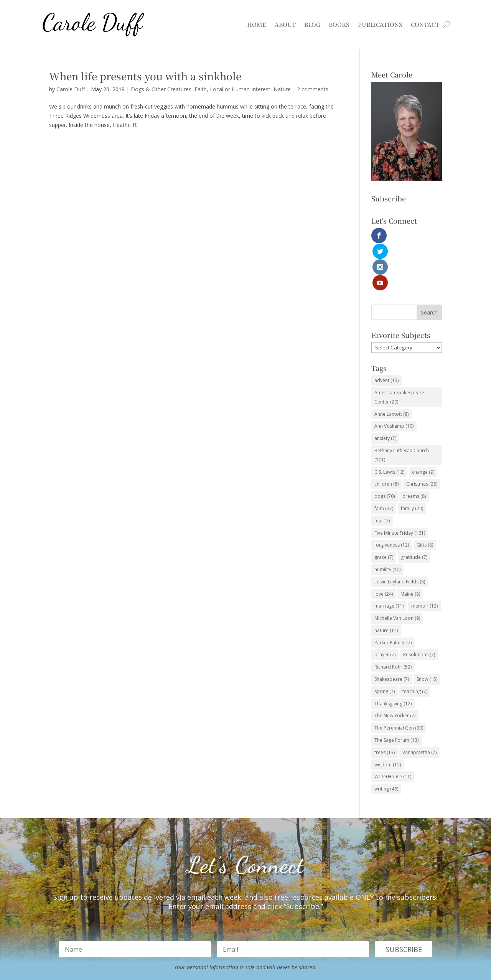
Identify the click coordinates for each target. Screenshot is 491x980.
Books (339, 24)
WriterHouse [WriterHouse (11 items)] (393, 729)
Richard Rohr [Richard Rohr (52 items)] (393, 619)
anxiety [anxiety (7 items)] (385, 391)
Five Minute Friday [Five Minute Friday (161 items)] (400, 485)
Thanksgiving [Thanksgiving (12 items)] (393, 656)
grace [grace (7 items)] (384, 510)
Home (257, 24)
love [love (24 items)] (384, 546)
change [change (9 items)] (423, 424)
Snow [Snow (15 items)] (427, 632)
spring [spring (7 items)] (385, 644)
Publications (380, 24)
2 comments (313, 89)
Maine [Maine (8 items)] (410, 546)
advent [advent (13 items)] (386, 333)
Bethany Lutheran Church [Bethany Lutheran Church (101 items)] (402, 408)
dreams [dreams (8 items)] (414, 449)
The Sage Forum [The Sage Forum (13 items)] (396, 693)
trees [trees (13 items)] (385, 705)
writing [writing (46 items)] (386, 741)
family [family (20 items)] (412, 461)
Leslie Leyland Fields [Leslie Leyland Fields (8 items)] (400, 534)
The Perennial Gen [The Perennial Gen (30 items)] (399, 680)
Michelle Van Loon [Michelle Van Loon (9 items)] (397, 571)
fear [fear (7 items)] (382, 473)
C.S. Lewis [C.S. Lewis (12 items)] (389, 424)
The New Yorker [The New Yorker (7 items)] (395, 668)
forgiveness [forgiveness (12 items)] (392, 498)
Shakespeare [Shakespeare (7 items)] (392, 632)
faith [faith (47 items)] (384, 461)
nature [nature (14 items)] (386, 583)
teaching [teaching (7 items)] (415, 644)
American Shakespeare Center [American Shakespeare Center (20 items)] (399, 350)
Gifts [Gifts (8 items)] (425, 498)
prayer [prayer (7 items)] (385, 607)
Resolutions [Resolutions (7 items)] (419, 607)
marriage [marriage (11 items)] (389, 559)
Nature (282, 89)
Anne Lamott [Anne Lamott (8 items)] (391, 366)
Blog (312, 24)
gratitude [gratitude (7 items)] (414, 510)
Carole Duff (71, 89)
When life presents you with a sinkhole (145, 76)
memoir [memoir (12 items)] (424, 559)
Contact (425, 24)
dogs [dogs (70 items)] (385, 449)
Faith (201, 89)
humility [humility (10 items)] (387, 522)
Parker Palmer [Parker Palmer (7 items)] (393, 595)
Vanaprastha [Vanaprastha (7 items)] (419, 705)
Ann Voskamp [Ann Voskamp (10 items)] (394, 379)
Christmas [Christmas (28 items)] (422, 437)
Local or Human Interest (240, 89)
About (285, 24)
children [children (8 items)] (386, 437)
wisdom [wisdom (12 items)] (388, 717)
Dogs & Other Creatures (161, 89)
